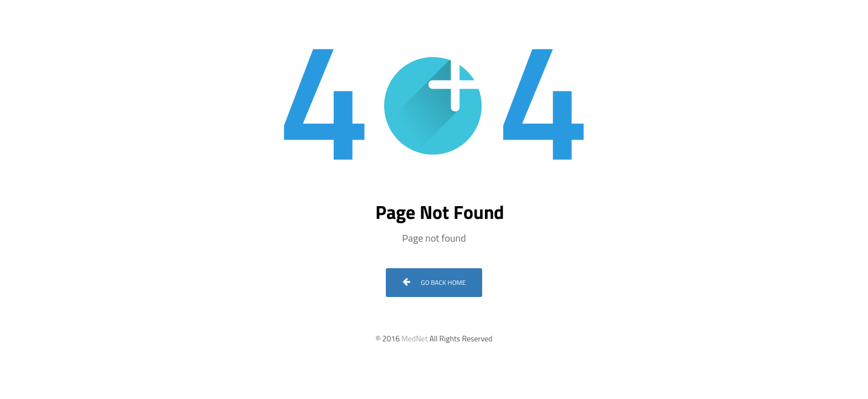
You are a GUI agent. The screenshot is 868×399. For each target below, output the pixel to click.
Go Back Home (434, 282)
